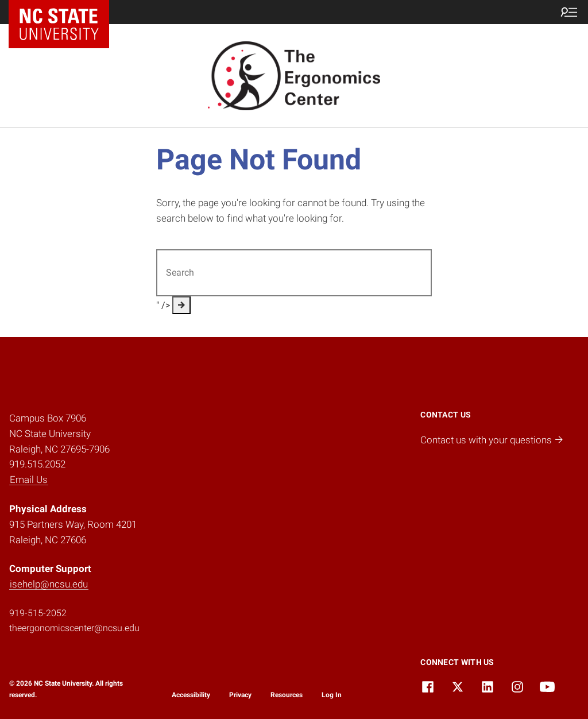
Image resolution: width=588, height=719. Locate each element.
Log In (332, 695)
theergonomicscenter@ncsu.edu (74, 628)
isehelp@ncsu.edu (49, 584)
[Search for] (294, 273)
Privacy (240, 695)
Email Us (29, 480)
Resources (287, 695)
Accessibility (191, 695)
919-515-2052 (38, 613)
